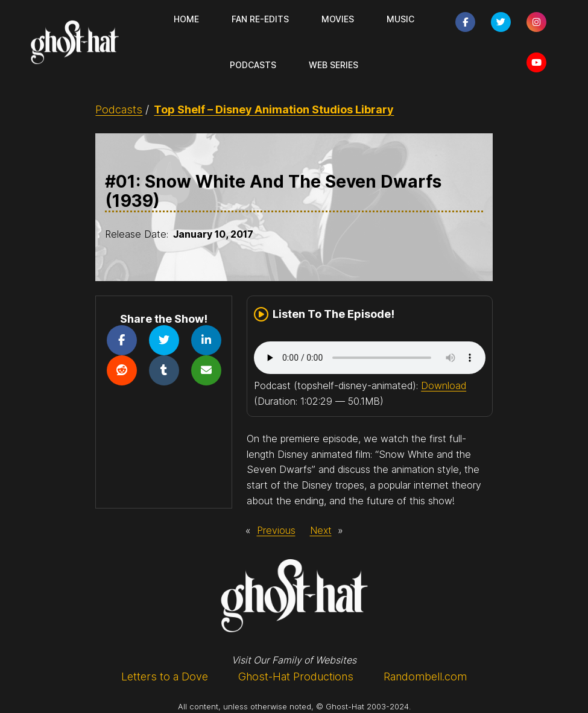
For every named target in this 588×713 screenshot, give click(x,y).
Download (444, 385)
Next (321, 530)
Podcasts (119, 109)
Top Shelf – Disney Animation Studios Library (274, 109)
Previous (276, 530)
